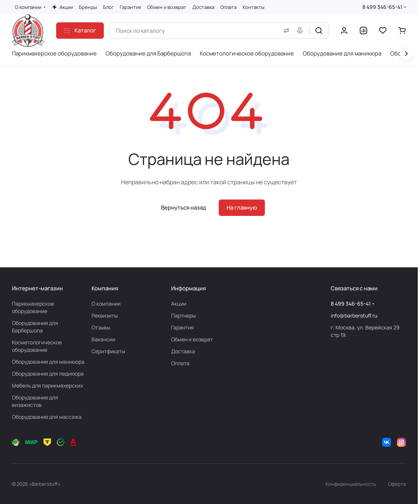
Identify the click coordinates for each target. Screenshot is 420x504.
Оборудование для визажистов (35, 401)
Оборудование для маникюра (48, 362)
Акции (179, 304)
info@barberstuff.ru (354, 315)
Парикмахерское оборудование (33, 307)
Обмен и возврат (192, 339)
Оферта (397, 484)
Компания (105, 288)
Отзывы (101, 327)
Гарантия (182, 327)
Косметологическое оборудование (37, 346)
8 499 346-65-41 (382, 7)
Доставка (183, 351)
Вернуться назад (184, 208)
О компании (106, 304)
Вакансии (103, 339)
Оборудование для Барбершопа (35, 327)
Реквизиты (105, 315)
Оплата (180, 363)
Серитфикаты (108, 351)
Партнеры (183, 315)
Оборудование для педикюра (48, 374)
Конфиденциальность (351, 484)
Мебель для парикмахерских (47, 385)
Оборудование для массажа (47, 417)
